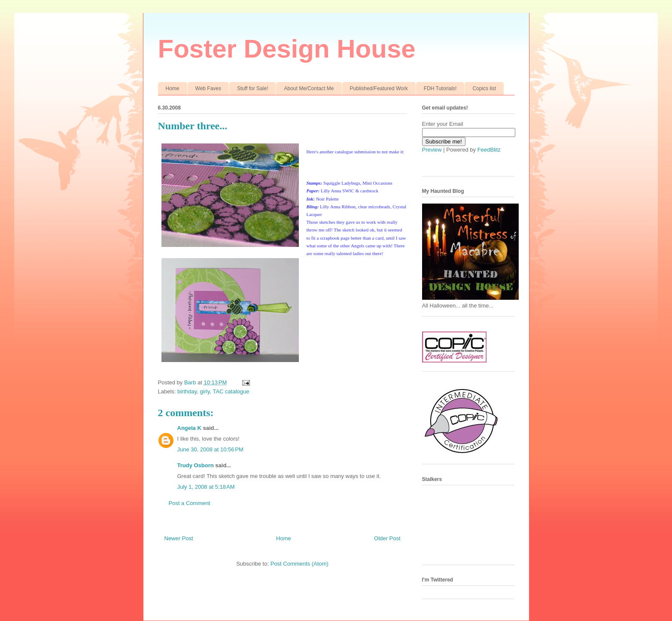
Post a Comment (190, 503)
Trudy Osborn (196, 465)
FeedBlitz (489, 150)
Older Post (387, 538)
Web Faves (208, 88)
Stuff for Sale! (253, 88)
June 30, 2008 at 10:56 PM (210, 449)
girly (205, 391)
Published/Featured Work (379, 88)
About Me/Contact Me (309, 88)
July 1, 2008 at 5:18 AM (206, 487)
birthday (187, 391)
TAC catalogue (231, 391)
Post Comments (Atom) (300, 564)
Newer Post (179, 538)
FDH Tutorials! (440, 88)
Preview (432, 150)
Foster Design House (287, 49)
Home (173, 88)
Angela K (189, 428)
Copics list (484, 88)
